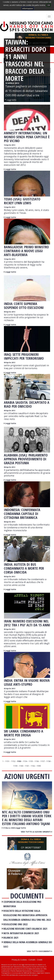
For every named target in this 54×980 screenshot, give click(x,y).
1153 (19, 761)
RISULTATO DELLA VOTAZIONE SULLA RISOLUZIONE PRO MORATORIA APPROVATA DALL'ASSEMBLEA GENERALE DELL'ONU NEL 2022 (27, 915)
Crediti (40, 960)
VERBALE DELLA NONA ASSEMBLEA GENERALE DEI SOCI (28, 944)
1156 (37, 761)
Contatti (32, 960)
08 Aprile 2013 (10, 467)
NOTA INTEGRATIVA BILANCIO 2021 (21, 933)
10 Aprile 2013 (10, 145)
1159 (15, 766)
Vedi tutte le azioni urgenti (36, 832)
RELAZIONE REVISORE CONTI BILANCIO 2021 (25, 929)
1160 (21, 766)
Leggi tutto (11, 169)
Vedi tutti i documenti (39, 951)
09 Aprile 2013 (10, 312)
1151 (7, 761)
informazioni (28, 9)
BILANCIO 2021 (11, 938)
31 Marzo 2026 (9, 828)
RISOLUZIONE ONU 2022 (15, 924)
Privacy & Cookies (19, 960)
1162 (33, 766)
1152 (13, 761)
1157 (43, 761)
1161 (27, 766)
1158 (48, 761)
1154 (25, 761)
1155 (31, 761)
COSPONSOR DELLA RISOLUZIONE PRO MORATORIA (22, 904)
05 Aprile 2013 (10, 629)
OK (49, 5)
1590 (39, 766)
